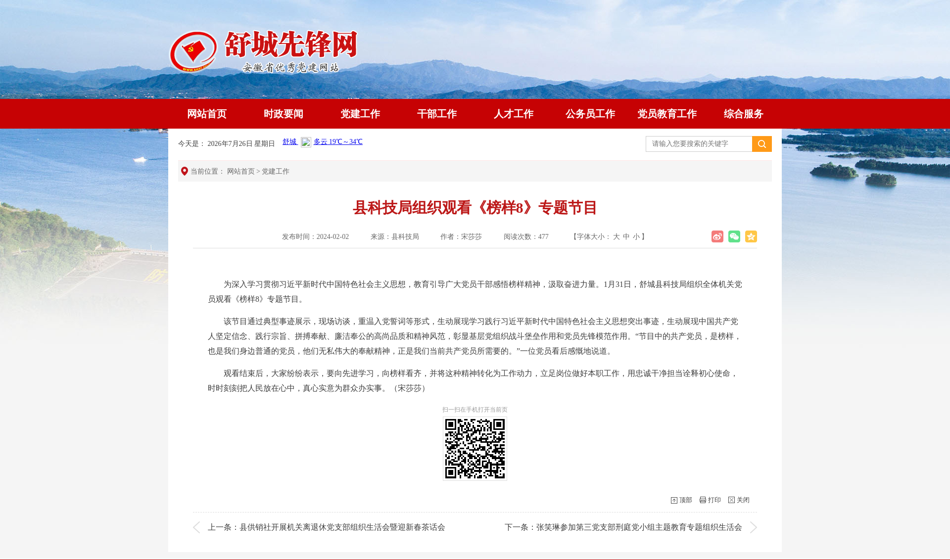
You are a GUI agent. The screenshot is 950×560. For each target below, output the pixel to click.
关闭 (743, 500)
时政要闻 (284, 114)
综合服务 (744, 114)
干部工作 (437, 114)
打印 (714, 500)
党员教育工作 (667, 114)
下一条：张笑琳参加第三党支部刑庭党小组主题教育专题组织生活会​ (623, 527)
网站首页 (207, 114)
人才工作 (514, 114)
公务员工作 (590, 114)
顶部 (686, 500)
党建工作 (360, 114)
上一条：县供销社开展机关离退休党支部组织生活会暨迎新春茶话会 (327, 527)
